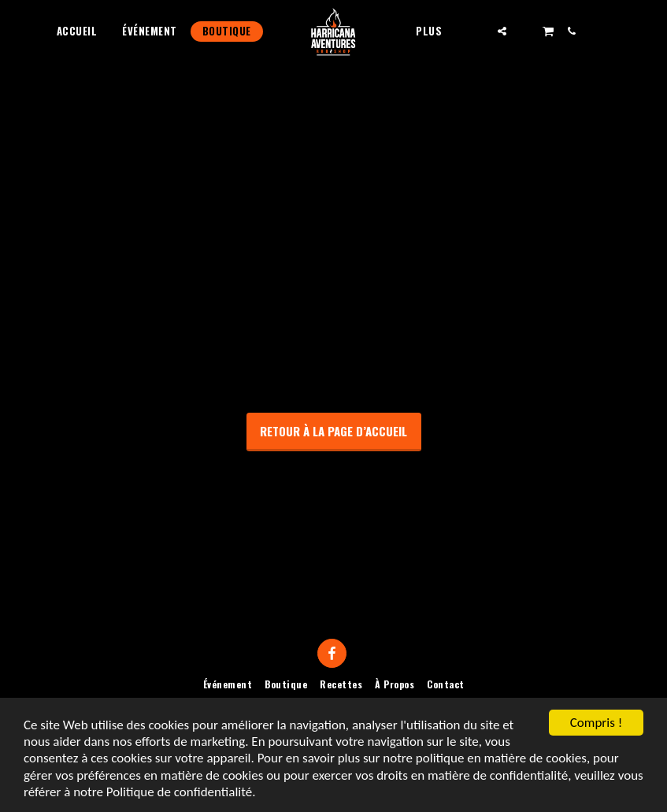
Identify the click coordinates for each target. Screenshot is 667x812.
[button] (502, 31)
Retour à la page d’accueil (333, 431)
